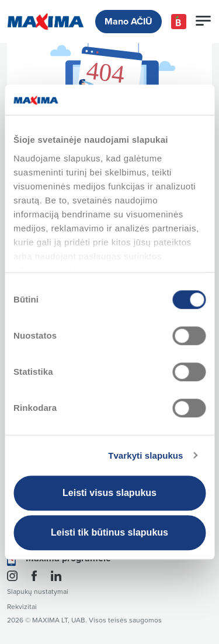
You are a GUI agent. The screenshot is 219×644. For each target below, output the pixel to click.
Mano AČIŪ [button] (128, 22)
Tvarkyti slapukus (145, 455)
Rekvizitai (22, 607)
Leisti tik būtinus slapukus (109, 532)
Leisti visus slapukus (109, 493)
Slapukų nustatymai (38, 592)
